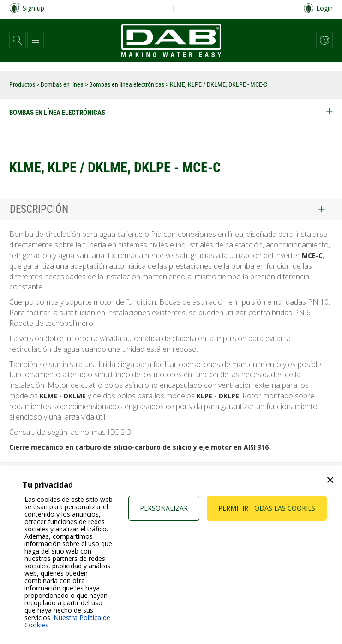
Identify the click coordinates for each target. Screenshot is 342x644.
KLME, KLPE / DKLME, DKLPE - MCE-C (219, 84)
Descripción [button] (39, 209)
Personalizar (164, 508)
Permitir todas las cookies (267, 508)
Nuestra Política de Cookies (67, 621)
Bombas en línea (63, 84)
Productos (23, 84)
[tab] (171, 209)
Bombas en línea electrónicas (127, 84)
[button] (18, 40)
